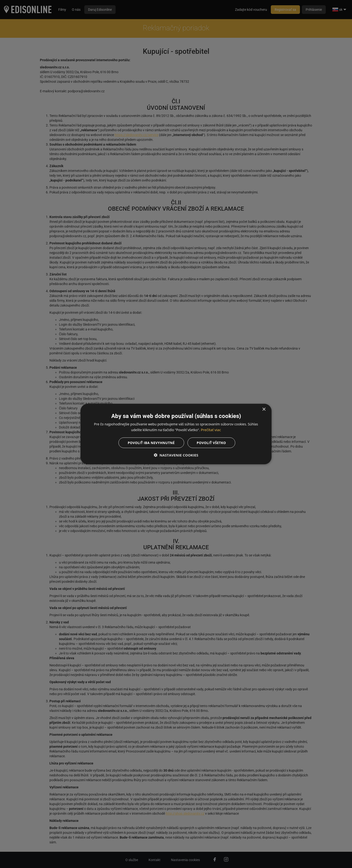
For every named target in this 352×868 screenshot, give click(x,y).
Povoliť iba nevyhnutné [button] (151, 443)
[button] (176, 455)
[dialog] (176, 434)
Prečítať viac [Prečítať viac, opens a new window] (211, 430)
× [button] (264, 409)
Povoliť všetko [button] (211, 443)
